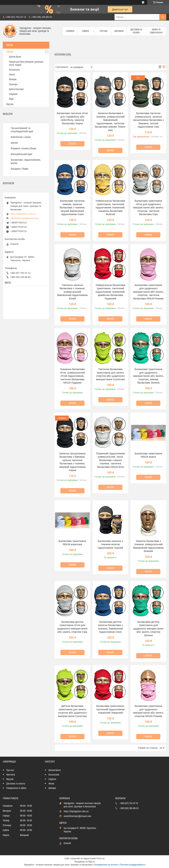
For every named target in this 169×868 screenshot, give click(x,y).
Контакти (119, 31)
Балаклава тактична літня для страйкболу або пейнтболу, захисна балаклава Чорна (72, 118)
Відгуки (10, 104)
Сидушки (13, 94)
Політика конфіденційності (133, 865)
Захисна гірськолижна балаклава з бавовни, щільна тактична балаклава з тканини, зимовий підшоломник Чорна (72, 462)
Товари (85, 31)
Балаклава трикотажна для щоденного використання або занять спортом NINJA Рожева (148, 711)
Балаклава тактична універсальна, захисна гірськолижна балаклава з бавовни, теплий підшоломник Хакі (148, 120)
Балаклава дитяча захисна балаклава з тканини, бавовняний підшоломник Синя (110, 627)
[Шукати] (163, 17)
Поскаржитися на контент (106, 865)
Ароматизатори (16, 89)
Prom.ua (101, 859)
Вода (11, 99)
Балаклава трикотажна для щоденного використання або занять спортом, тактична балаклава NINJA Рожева (148, 292)
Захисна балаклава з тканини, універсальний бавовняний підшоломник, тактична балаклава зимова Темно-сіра (110, 122)
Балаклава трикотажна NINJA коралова (72, 543)
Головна (70, 31)
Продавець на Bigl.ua (84, 862)
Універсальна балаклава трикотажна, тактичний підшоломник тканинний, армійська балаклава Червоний (110, 292)
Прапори (13, 84)
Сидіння (52, 779)
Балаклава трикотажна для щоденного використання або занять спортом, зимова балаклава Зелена (148, 376)
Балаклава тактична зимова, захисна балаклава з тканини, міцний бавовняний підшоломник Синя (72, 207)
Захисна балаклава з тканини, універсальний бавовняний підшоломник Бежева (148, 546)
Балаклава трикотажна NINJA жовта (148, 455)
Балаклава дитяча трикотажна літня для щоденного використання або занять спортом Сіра (72, 627)
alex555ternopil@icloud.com (24, 218)
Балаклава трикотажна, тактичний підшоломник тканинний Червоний (110, 709)
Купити (72, 144)
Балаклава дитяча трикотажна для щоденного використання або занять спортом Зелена (148, 629)
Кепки (12, 75)
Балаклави (14, 70)
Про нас (104, 31)
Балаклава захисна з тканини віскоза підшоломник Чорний (110, 544)
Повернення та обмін (16, 788)
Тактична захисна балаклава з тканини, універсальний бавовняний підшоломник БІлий (72, 292)
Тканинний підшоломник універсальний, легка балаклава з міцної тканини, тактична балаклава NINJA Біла (110, 460)
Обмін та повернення (156, 31)
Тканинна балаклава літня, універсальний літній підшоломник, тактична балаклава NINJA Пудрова (72, 376)
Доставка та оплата (136, 31)
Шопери (13, 79)
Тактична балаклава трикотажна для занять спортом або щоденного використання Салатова (110, 374)
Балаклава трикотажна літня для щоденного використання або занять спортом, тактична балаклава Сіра (148, 207)
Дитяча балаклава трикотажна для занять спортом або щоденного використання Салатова (72, 711)
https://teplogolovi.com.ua (23, 214)
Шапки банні (15, 57)
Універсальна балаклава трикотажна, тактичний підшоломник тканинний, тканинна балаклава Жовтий (110, 207)
